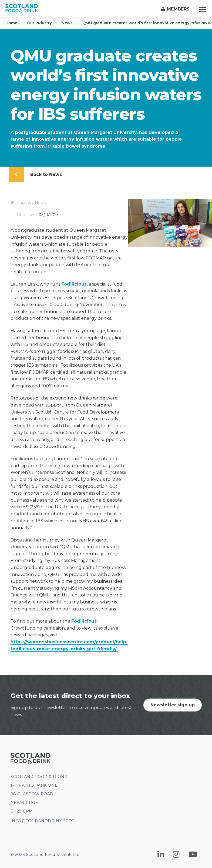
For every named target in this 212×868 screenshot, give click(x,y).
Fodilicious (74, 284)
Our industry (42, 23)
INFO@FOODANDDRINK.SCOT (42, 821)
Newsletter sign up (173, 705)
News (70, 23)
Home (14, 23)
